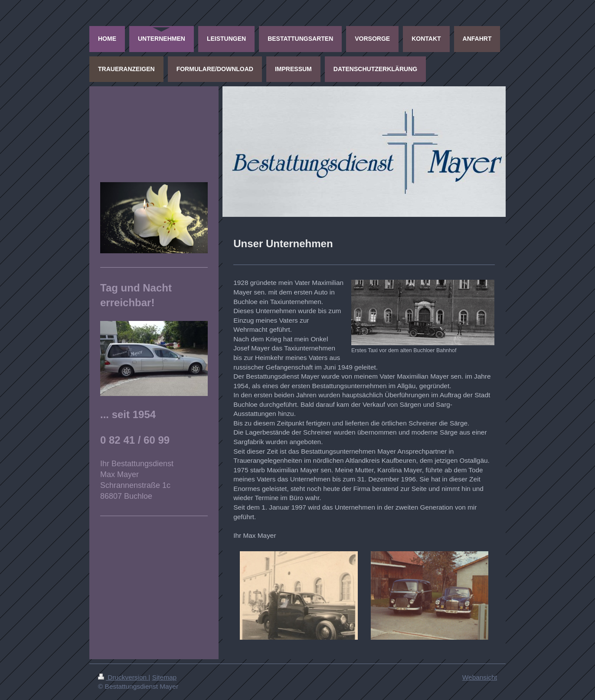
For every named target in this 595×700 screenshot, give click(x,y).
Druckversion (123, 677)
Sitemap (164, 677)
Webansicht (480, 677)
